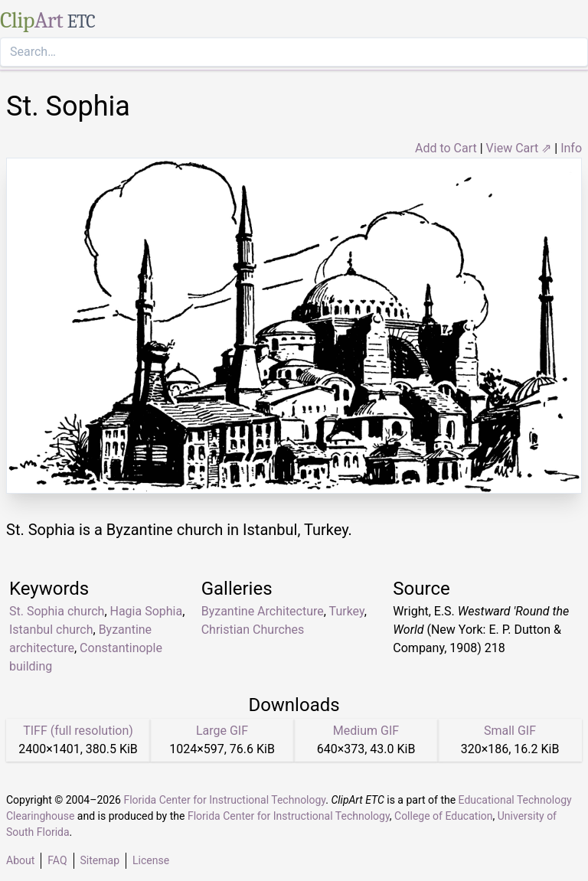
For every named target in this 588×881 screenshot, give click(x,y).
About (20, 860)
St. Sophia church (57, 611)
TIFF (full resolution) (78, 731)
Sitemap (100, 860)
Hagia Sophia (147, 611)
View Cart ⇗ (519, 148)
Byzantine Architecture (263, 611)
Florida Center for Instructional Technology (224, 800)
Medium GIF (366, 731)
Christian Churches (253, 630)
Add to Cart (446, 148)
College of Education (444, 816)
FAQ (57, 860)
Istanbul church (51, 630)
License (151, 860)
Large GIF (222, 731)
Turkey (347, 611)
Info (571, 148)
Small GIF (510, 731)
